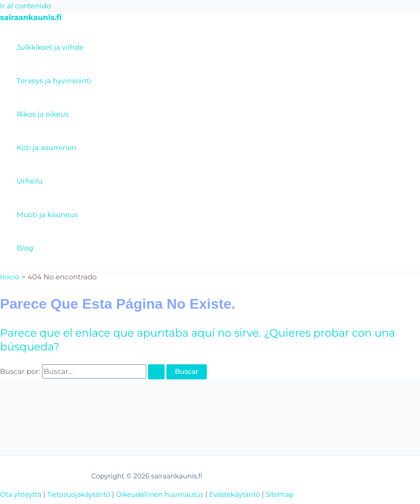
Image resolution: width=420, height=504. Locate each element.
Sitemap (279, 495)
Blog (25, 248)
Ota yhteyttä (21, 495)
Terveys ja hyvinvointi (54, 81)
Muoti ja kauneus (47, 215)
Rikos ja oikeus (43, 114)
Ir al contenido (25, 6)
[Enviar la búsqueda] (156, 372)
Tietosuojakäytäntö (79, 495)
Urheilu (30, 181)
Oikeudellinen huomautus (160, 495)
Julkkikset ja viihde (50, 47)
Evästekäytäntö (234, 495)
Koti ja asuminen (47, 148)
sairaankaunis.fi (31, 18)
